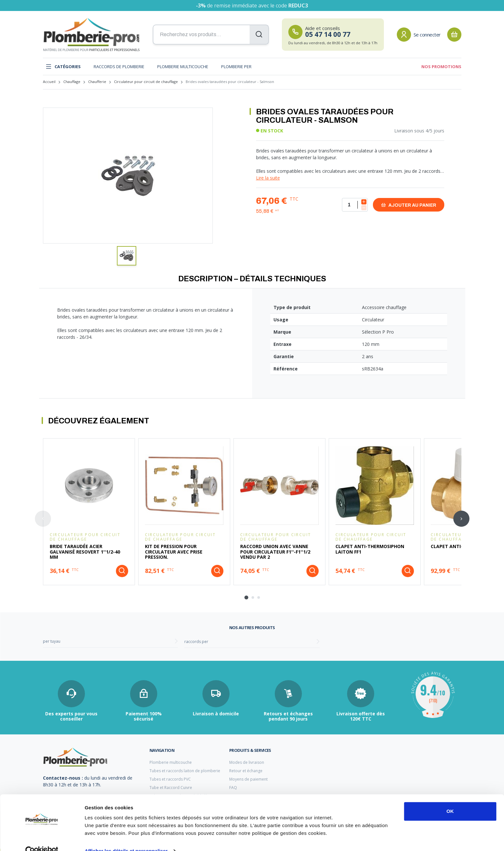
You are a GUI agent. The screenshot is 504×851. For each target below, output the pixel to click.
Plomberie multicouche (183, 67)
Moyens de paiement (248, 779)
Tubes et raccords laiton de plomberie (185, 771)
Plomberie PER (236, 67)
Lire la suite (268, 178)
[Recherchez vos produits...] (211, 35)
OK (450, 799)
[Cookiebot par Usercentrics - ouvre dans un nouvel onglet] (42, 838)
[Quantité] (355, 205)
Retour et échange (246, 771)
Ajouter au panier (409, 205)
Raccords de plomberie (119, 67)
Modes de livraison (247, 762)
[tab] (246, 597)
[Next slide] (461, 519)
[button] (127, 256)
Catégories (63, 67)
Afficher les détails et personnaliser (126, 838)
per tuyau (52, 641)
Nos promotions (441, 67)
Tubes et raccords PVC (170, 779)
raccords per (196, 642)
